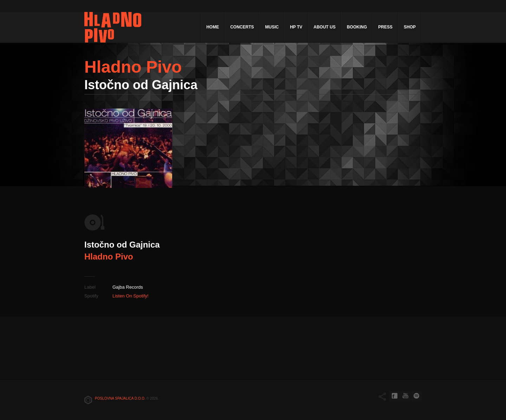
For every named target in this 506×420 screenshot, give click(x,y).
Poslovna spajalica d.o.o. (120, 398)
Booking (357, 27)
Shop (410, 27)
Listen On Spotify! (131, 296)
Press (385, 27)
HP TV (296, 27)
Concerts (242, 27)
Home (213, 27)
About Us (325, 27)
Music (272, 27)
